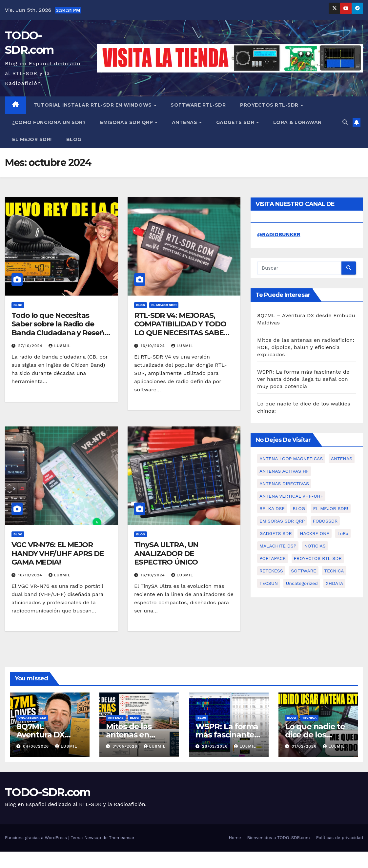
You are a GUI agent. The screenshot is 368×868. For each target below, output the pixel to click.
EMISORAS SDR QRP (127, 122)
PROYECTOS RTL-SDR (270, 105)
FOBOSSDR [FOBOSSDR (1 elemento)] (325, 521)
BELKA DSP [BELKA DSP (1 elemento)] (272, 508)
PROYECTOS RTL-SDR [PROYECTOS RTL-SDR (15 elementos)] (318, 558)
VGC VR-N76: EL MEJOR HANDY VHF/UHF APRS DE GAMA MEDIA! (58, 553)
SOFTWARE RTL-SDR (198, 105)
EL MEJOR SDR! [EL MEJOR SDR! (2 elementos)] (330, 508)
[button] (345, 122)
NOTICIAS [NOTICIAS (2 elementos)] (315, 546)
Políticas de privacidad (340, 838)
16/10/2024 (154, 346)
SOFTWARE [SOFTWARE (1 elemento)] (304, 571)
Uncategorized (32, 718)
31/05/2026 (126, 746)
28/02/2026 (216, 746)
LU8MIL (60, 346)
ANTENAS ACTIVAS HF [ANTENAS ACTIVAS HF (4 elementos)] (284, 471)
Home (235, 838)
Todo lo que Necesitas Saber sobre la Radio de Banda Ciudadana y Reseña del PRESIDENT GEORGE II (60, 328)
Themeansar (122, 838)
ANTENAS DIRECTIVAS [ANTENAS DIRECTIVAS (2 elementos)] (284, 484)
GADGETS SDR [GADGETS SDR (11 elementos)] (276, 533)
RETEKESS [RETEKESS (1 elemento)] (271, 571)
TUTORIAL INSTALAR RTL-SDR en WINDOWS (93, 105)
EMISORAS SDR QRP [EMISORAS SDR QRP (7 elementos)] (282, 521)
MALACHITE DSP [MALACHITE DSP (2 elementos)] (278, 546)
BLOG (74, 139)
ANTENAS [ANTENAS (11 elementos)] (342, 459)
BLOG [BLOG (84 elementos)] (299, 508)
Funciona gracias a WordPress (37, 838)
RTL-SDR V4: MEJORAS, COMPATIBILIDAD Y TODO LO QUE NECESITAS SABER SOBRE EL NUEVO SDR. (181, 328)
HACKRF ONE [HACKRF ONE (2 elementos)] (315, 533)
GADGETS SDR (236, 122)
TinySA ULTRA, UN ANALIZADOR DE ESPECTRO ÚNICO (166, 553)
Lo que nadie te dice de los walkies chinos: (315, 735)
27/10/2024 (31, 346)
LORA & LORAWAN (297, 122)
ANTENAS (185, 122)
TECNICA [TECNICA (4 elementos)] (334, 571)
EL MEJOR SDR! (32, 139)
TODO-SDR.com (48, 792)
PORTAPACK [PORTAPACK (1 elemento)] (273, 558)
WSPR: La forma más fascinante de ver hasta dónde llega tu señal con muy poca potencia (303, 379)
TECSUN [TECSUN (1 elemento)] (269, 583)
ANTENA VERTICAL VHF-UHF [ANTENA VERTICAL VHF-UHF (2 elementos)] (291, 496)
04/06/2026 (37, 746)
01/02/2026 (305, 746)
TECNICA (309, 718)
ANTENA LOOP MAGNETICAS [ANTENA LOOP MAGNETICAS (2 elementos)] (291, 459)
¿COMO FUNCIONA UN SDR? (49, 122)
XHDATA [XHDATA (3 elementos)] (334, 583)
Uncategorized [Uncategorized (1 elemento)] (302, 583)
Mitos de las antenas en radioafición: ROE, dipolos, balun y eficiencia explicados (306, 347)
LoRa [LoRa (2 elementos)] (343, 533)
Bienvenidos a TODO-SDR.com (279, 838)
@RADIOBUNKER (279, 234)
